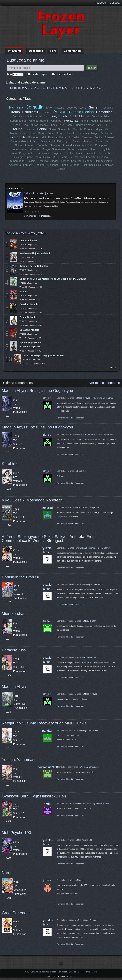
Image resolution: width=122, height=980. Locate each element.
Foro (53, 51)
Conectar (115, 3)
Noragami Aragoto (29, 330)
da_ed (47, 398)
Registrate (101, 3)
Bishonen (34, 137)
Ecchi (64, 116)
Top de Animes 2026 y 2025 (25, 233)
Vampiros (56, 121)
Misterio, (34, 149)
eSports (75, 165)
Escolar (69, 153)
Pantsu (102, 153)
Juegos (54, 161)
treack (47, 621)
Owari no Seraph (28, 304)
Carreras (87, 137)
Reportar (70, 418)
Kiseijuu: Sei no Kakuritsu (34, 266)
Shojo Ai (77, 129)
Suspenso (53, 165)
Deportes (72, 108)
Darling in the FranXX (20, 577)
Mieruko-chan (14, 614)
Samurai (76, 161)
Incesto (71, 133)
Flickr (95, 972)
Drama (15, 112)
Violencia (107, 133)
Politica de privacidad (59, 972)
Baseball (90, 153)
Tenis (64, 157)
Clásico (77, 141)
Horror (94, 149)
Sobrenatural (35, 116)
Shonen (102, 125)
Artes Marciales (100, 116)
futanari (109, 137)
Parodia (89, 129)
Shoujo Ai (55, 145)
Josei (32, 133)
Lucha (83, 108)
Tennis (79, 153)
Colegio (19, 157)
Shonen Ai (64, 129)
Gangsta (24, 292)
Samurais (83, 133)
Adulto (18, 129)
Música (42, 133)
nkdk (47, 804)
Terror (49, 108)
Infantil (85, 121)
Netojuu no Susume (19, 723)
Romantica (104, 112)
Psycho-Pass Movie (30, 343)
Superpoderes (18, 121)
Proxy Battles (27, 153)
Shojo (52, 129)
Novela (13, 153)
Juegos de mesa (85, 125)
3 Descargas (45, 216)
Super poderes (19, 141)
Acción (60, 112)
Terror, (72, 149)
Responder (79, 418)
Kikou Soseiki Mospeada (23, 500)
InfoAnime (15, 51)
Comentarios (72, 51)
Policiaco (102, 157)
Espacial (30, 129)
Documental (48, 141)
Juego (64, 165)
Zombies (108, 165)
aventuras (71, 120)
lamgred (47, 508)
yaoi (26, 125)
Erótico (61, 169)
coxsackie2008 (48, 767)
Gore (70, 125)
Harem (44, 121)
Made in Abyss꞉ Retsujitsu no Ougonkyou (37, 391)
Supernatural (18, 161)
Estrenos (16, 88)
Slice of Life (17, 137)
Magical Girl (102, 129)
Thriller (65, 161)
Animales (74, 137)
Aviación (88, 141)
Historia (33, 121)
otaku (108, 141)
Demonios (106, 121)
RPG (56, 157)
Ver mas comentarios (105, 383)
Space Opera (33, 157)
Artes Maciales (71, 145)
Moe (111, 153)
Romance (107, 108)
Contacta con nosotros (40, 972)
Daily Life (105, 149)
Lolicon (34, 141)
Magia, (95, 133)
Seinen (94, 107)
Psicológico (64, 141)
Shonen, (51, 116)
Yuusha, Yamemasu (19, 760)
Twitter (89, 972)
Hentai (42, 129)
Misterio (60, 108)
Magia (94, 121)
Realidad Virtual (57, 137)
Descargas (36, 51)
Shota (99, 141)
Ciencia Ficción (81, 112)
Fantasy (28, 165)
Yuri (62, 125)
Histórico (43, 161)
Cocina (98, 137)
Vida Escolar (88, 157)
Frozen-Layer (67, 977)
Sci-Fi (73, 116)
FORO (27, 972)
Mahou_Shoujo (49, 125)
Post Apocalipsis (91, 165)
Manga (46, 149)
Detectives (19, 116)
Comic (47, 157)
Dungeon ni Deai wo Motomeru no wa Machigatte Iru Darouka (53, 279)
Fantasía (16, 107)
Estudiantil (30, 112)
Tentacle (42, 145)
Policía (31, 161)
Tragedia (57, 153)
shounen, (46, 112)
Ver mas (113, 368)
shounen (83, 149)
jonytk (47, 880)
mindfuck (87, 145)
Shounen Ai (59, 149)
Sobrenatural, (19, 149)
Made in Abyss (15, 687)
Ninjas (19, 145)
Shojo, (18, 125)
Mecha (84, 116)
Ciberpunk (101, 145)
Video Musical (57, 133)
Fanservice (43, 153)
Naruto (8, 873)
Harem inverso (103, 161)
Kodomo (40, 165)
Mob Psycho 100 (16, 833)
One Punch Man (28, 240)
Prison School (27, 317)
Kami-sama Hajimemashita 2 (35, 253)
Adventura (15, 165)
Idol (44, 137)
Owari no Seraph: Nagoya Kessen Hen (44, 355)
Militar (34, 125)
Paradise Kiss (14, 650)
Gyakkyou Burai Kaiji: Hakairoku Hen (34, 796)
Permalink (61, 418)
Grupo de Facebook (77, 972)
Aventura (30, 145)
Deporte (88, 161)
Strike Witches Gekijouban (38, 193)
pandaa (47, 731)
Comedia (34, 107)
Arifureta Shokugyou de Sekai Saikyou (35, 537)
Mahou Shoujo (19, 133)
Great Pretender (16, 913)
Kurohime (10, 464)
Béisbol (74, 157)
